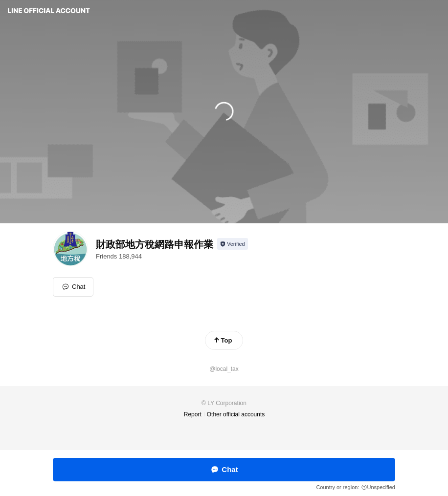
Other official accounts (236, 414)
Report (193, 414)
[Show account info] (233, 244)
